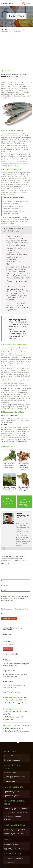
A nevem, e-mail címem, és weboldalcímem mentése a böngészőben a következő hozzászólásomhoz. (14, 598)
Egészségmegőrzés (11, 781)
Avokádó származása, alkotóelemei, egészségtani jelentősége (15, 212)
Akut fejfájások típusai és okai (15, 813)
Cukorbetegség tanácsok (13, 858)
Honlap (4, 590)
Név (3, 581)
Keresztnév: (7, 634)
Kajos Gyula (7, 725)
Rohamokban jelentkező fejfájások (13, 818)
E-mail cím (5, 586)
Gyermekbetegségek (12, 760)
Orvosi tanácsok (10, 773)
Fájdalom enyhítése (11, 792)
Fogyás (7, 840)
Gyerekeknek (10, 751)
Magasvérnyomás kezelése (14, 834)
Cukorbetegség (9, 862)
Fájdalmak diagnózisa (12, 796)
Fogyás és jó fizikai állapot (14, 848)
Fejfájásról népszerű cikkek (14, 802)
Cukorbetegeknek (12, 854)
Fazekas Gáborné (9, 697)
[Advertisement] (16, 50)
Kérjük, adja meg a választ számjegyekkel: (15, 609)
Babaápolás (8, 756)
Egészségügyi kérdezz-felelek (15, 777)
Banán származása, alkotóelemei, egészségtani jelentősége (14, 207)
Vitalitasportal (7, 3)
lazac (29, 396)
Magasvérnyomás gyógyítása (15, 830)
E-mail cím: (7, 641)
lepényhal (10, 175)
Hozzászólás (6, 563)
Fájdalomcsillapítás (13, 787)
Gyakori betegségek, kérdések (14, 767)
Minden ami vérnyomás (14, 825)
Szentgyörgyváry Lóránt (11, 709)
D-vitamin (13, 220)
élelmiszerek (8, 71)
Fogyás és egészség (11, 844)
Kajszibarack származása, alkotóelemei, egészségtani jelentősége (16, 202)
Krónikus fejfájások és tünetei (15, 809)
